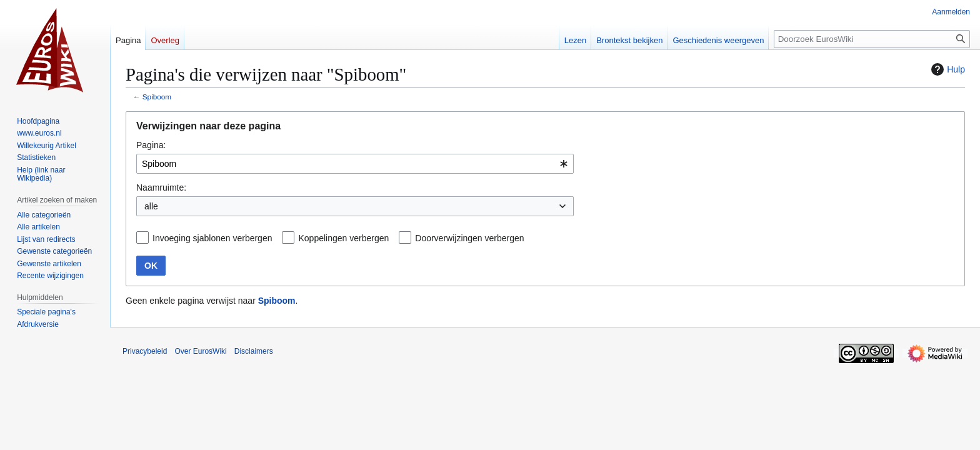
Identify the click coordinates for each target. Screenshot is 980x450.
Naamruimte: (161, 187)
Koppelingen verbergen (343, 238)
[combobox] (355, 164)
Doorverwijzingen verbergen (469, 238)
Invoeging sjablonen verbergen (212, 238)
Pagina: (151, 145)
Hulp (947, 69)
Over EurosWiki (200, 351)
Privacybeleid (145, 351)
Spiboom (157, 97)
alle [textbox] (151, 206)
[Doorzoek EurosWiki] (872, 39)
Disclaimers (254, 351)
